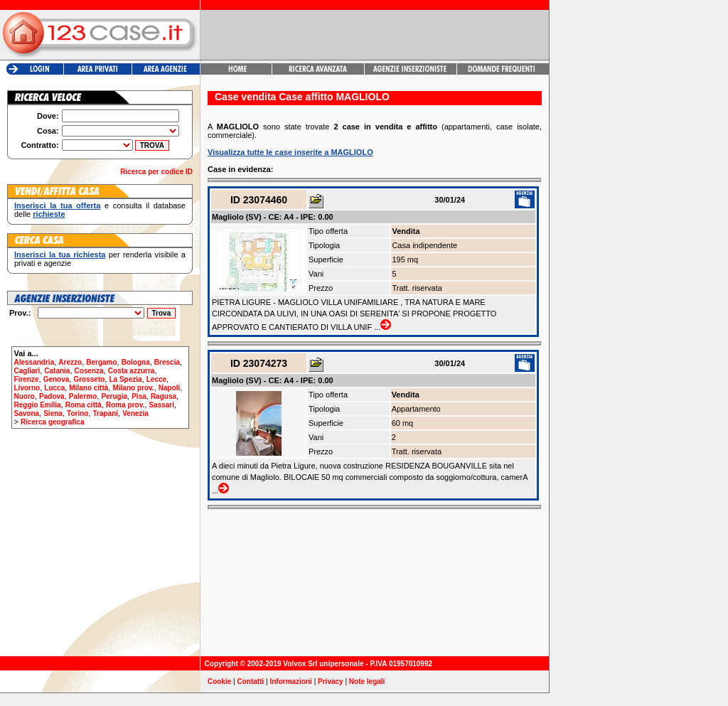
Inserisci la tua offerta (57, 205)
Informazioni (290, 681)
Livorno (27, 388)
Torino (77, 413)
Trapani (106, 413)
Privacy (331, 681)
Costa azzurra (132, 371)
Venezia (135, 413)
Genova (57, 379)
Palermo (83, 396)
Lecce (156, 379)
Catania (57, 371)
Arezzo (70, 362)
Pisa (139, 396)
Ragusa (164, 396)
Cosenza (89, 371)
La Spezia (125, 379)
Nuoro (25, 396)
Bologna (136, 362)
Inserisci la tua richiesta (60, 255)
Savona (27, 413)
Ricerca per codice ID (156, 172)
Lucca (54, 388)
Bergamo (101, 362)
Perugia (114, 396)
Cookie (219, 681)
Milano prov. (133, 388)
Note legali (367, 681)
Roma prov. (125, 405)
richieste (49, 214)
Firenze (27, 379)
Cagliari (27, 371)
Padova (52, 396)
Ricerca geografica (53, 422)
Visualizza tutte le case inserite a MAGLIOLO (290, 152)
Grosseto (89, 379)
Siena (53, 413)
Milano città (89, 388)
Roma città (84, 405)
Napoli (170, 388)
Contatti (251, 681)
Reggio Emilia (38, 405)
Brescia (167, 362)
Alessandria (34, 362)
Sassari (161, 405)
